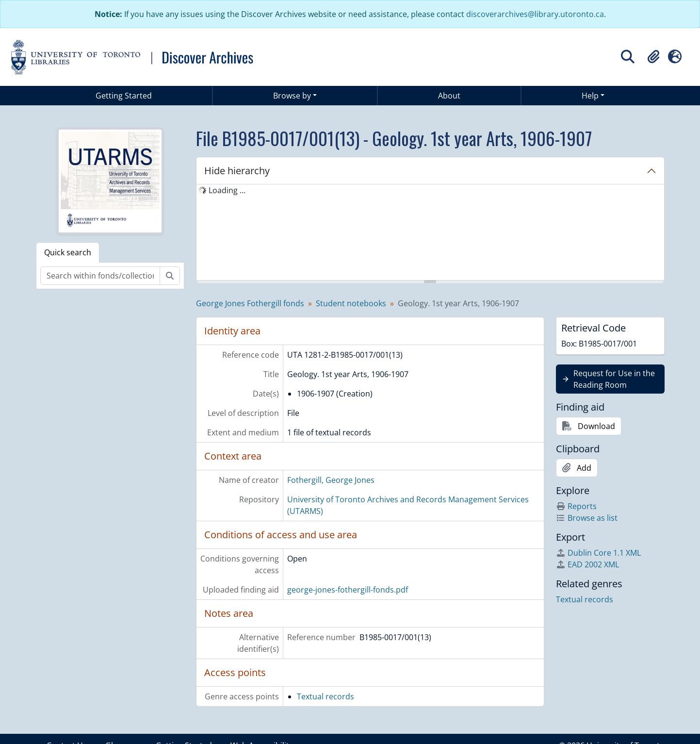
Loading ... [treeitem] (227, 190)
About (449, 96)
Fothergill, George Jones (331, 480)
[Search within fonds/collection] (100, 276)
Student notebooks (351, 303)
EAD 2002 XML (587, 564)
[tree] (430, 233)
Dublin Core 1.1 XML (598, 553)
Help (590, 96)
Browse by (292, 96)
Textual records (326, 696)
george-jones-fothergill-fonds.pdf (348, 590)
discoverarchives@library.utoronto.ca (535, 14)
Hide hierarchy (237, 171)
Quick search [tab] (68, 252)
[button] (653, 57)
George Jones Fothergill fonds (250, 303)
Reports (576, 506)
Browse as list (587, 518)
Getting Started (124, 96)
